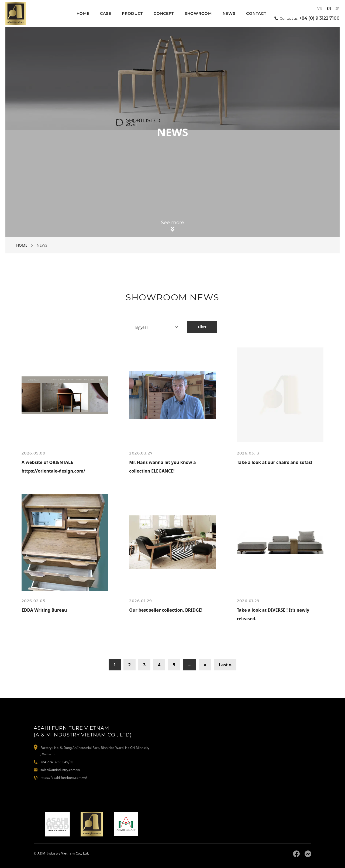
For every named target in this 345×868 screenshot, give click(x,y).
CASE (106, 13)
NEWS (229, 13)
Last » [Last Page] (225, 665)
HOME (83, 13)
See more (172, 223)
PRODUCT (132, 13)
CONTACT (256, 13)
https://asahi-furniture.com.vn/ (64, 778)
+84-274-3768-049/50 (57, 762)
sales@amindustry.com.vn (60, 770)
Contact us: (310, 18)
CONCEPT (164, 13)
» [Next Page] (205, 665)
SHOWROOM (198, 13)
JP (338, 8)
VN (320, 8)
